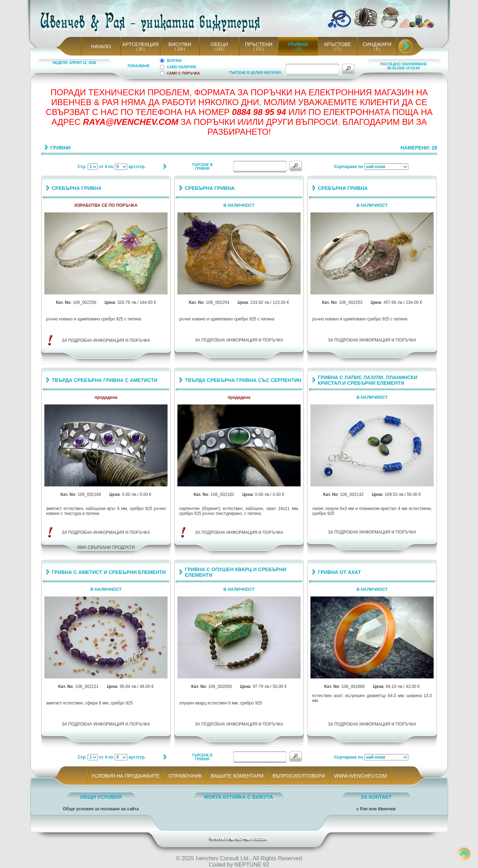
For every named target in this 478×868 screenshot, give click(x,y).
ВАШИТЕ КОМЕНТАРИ (237, 776)
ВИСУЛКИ (180, 44)
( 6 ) (377, 49)
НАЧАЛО (101, 46)
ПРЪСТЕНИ (259, 44)
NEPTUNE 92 (252, 865)
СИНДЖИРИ (377, 44)
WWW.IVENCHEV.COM (361, 776)
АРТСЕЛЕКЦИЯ (140, 44)
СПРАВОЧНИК (185, 776)
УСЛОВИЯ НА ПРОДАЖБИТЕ (125, 776)
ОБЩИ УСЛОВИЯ (101, 797)
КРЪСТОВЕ (338, 44)
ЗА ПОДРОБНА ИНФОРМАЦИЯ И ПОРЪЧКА (106, 340)
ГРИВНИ (298, 44)
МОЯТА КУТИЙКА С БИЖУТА (238, 797)
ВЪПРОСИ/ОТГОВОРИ (299, 776)
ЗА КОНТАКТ (376, 797)
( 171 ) (259, 49)
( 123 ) (219, 49)
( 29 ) (140, 49)
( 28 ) (298, 49)
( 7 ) (338, 49)
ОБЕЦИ (219, 44)
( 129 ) (180, 49)
